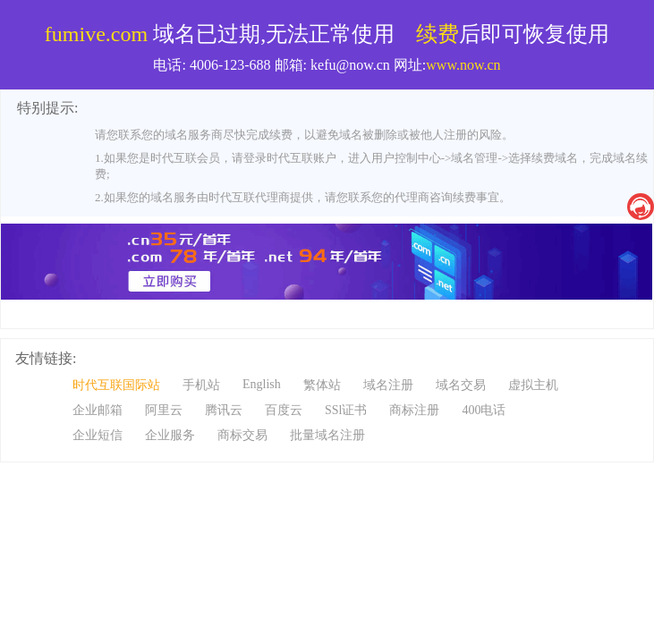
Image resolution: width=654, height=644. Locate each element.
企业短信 (98, 435)
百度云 (284, 410)
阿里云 (164, 410)
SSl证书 (346, 410)
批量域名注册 (327, 435)
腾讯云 (224, 410)
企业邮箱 (98, 410)
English (262, 384)
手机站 (201, 385)
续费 (437, 34)
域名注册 (388, 385)
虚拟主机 (533, 385)
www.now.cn (463, 65)
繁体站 (322, 385)
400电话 (484, 410)
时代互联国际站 (116, 385)
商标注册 (414, 410)
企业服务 (170, 435)
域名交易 (461, 385)
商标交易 (242, 435)
